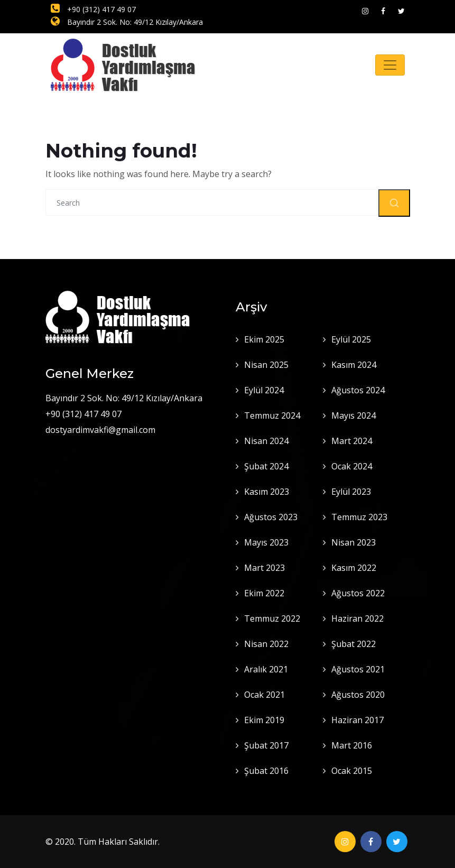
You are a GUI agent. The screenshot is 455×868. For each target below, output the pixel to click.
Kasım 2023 (267, 492)
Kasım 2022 (354, 568)
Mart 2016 (352, 745)
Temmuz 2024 (272, 415)
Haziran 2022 (357, 618)
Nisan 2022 (266, 644)
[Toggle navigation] (390, 65)
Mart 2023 (264, 568)
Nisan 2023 (354, 542)
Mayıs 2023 (266, 542)
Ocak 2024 (352, 466)
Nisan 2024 (266, 441)
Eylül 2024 (264, 390)
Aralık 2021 (266, 669)
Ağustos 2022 (358, 593)
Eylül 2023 (351, 492)
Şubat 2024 (266, 466)
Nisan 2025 (266, 365)
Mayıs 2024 (354, 415)
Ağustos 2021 (358, 669)
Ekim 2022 (264, 593)
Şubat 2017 (266, 745)
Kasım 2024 (354, 365)
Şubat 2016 (266, 771)
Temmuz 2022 (272, 618)
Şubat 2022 (354, 644)
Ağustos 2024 (358, 390)
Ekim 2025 (264, 339)
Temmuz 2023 (359, 517)
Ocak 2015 (352, 771)
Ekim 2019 (264, 720)
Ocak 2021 (264, 695)
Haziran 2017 (357, 720)
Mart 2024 (352, 441)
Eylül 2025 (351, 339)
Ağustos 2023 (271, 517)
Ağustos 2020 (358, 695)
